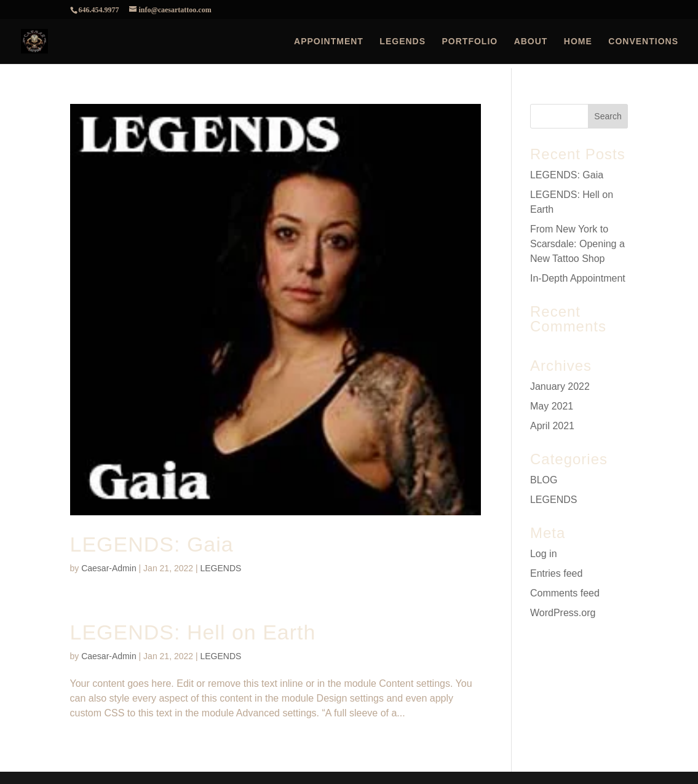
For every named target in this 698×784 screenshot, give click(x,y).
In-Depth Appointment (578, 278)
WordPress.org (563, 613)
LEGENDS (403, 42)
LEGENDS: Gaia (152, 544)
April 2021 (552, 426)
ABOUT (531, 42)
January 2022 (560, 386)
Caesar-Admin (109, 568)
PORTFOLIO (470, 42)
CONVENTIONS (643, 42)
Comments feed (565, 593)
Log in (544, 554)
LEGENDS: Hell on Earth (193, 632)
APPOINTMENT (329, 42)
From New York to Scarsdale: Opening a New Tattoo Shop (577, 244)
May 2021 (552, 406)
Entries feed (556, 573)
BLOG (544, 480)
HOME (578, 42)
